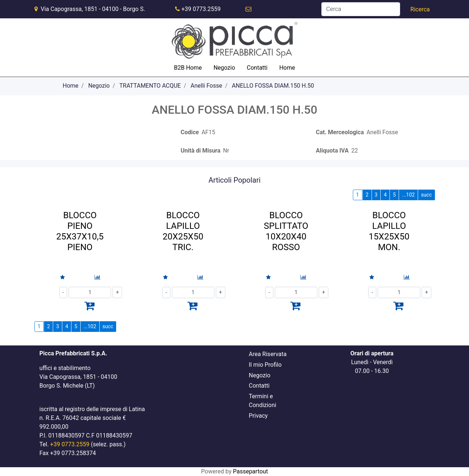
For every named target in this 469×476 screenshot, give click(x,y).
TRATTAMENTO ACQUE (150, 86)
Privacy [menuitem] (258, 416)
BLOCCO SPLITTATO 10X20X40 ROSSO (286, 231)
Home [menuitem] (287, 68)
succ (426, 195)
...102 (408, 195)
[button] (420, 10)
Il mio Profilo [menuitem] (265, 365)
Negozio (99, 86)
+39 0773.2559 (201, 9)
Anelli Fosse (206, 86)
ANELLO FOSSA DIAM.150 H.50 (273, 86)
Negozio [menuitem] (224, 68)
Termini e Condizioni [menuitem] (263, 401)
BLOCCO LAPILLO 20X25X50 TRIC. (183, 231)
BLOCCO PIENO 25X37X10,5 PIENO (80, 231)
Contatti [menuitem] (257, 68)
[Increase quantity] (117, 292)
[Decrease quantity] (63, 292)
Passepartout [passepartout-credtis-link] (250, 471)
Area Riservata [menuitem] (268, 354)
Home (71, 86)
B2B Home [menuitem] (188, 68)
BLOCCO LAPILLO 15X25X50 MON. (389, 231)
